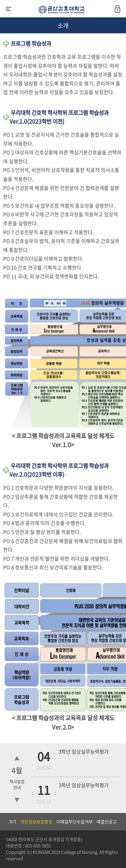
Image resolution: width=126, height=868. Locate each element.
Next (119, 822)
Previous (4, 822)
